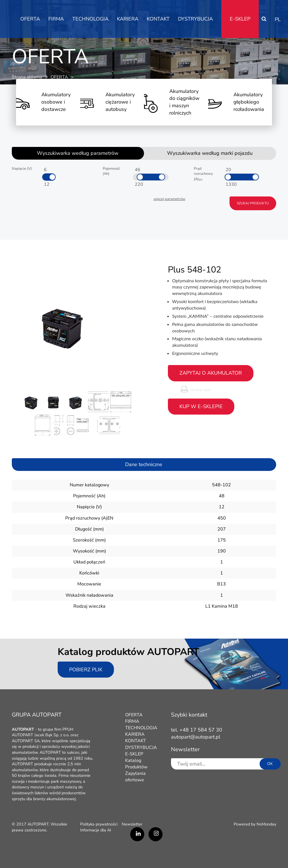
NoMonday (266, 824)
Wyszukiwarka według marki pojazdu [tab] (210, 153)
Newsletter (132, 824)
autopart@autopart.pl (196, 737)
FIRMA (56, 19)
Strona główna (27, 77)
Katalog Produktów (136, 764)
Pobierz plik (86, 669)
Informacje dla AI (96, 830)
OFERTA (30, 19)
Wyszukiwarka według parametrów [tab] (78, 153)
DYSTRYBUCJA (195, 19)
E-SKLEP (240, 19)
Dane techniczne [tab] (144, 464)
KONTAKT (158, 19)
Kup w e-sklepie (201, 406)
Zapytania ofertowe (135, 777)
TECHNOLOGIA (90, 19)
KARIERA (128, 19)
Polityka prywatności (99, 824)
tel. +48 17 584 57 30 (197, 730)
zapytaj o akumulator (211, 373)
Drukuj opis (201, 390)
